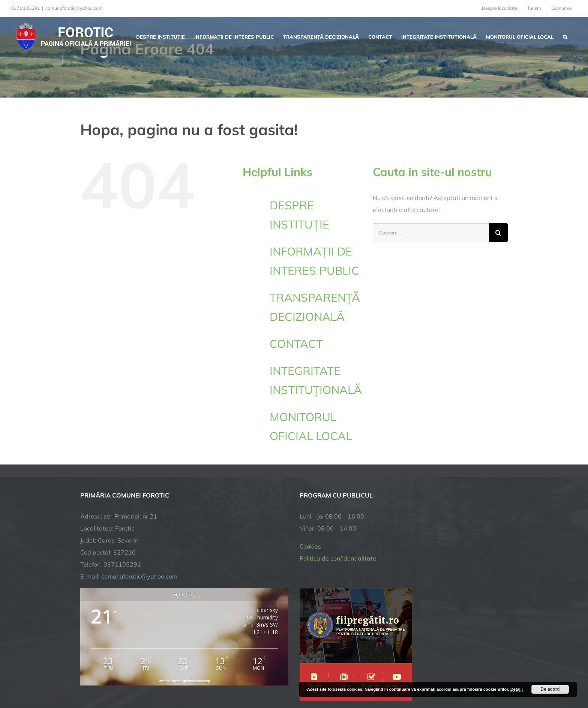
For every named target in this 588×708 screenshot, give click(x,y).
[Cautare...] (431, 233)
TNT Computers (162, 679)
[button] (565, 36)
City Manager (197, 679)
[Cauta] (498, 233)
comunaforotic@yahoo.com (74, 8)
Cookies (310, 469)
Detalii (517, 689)
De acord (550, 689)
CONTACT (296, 344)
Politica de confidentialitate (338, 481)
